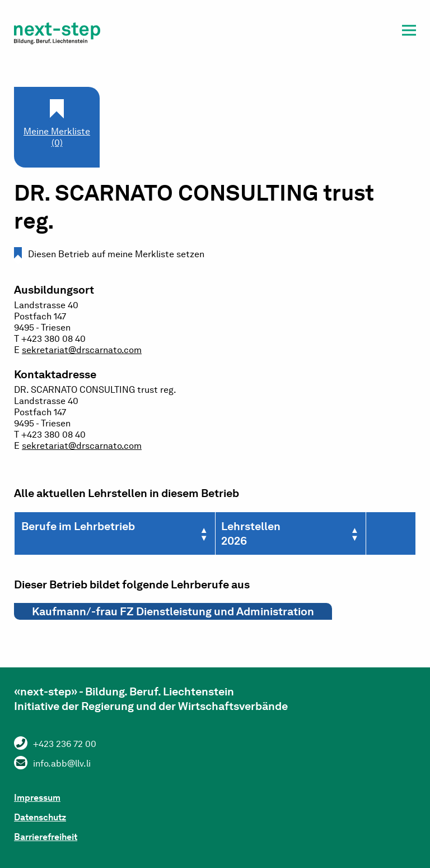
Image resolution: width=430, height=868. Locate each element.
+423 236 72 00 (65, 744)
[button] (409, 32)
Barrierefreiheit (46, 837)
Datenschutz (40, 817)
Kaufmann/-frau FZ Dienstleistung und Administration (173, 611)
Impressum (37, 798)
